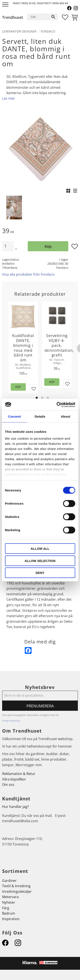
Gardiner (9, 881)
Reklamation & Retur (19, 774)
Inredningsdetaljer (17, 891)
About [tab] (65, 416)
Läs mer (9, 98)
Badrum (9, 913)
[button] (6, 5)
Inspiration (11, 919)
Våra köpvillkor (14, 779)
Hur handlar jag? (15, 807)
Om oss (8, 785)
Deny (40, 573)
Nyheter (9, 902)
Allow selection (40, 561)
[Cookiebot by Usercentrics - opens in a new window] (57, 405)
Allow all (40, 549)
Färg (6, 908)
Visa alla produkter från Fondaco (28, 274)
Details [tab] (40, 416)
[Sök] (53, 17)
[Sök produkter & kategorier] (38, 17)
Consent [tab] (14, 416)
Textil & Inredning (16, 886)
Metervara (10, 897)
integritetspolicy (11, 721)
